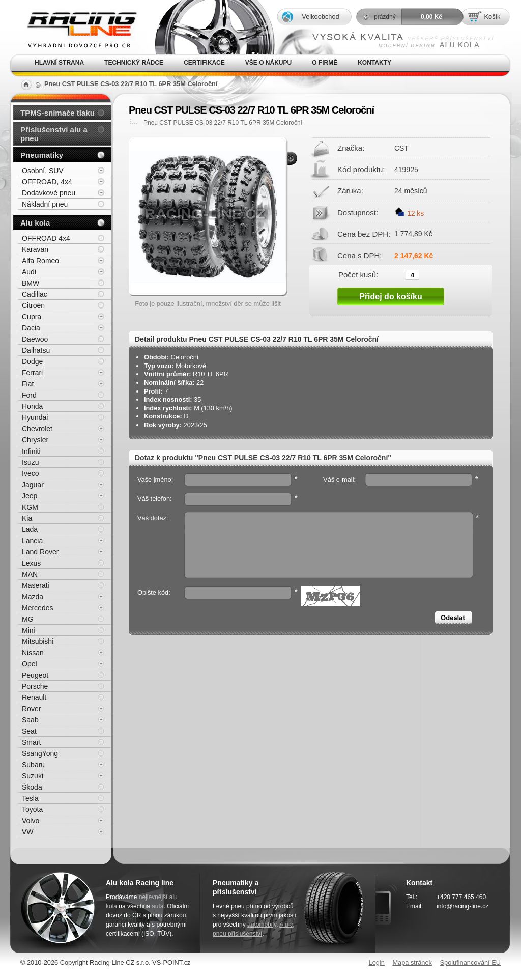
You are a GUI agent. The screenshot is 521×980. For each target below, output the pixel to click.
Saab (30, 720)
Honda (32, 406)
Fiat (28, 384)
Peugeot (35, 675)
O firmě (325, 63)
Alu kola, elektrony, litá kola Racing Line (75, 27)
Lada (30, 529)
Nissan (33, 653)
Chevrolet (37, 429)
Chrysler (35, 440)
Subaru (33, 765)
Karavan (35, 249)
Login (377, 962)
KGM (30, 507)
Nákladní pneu (45, 204)
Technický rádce (134, 63)
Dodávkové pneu (49, 193)
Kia (27, 518)
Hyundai (35, 417)
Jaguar (33, 485)
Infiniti (31, 451)
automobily (262, 925)
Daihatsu (36, 350)
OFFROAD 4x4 (46, 238)
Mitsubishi (38, 641)
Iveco (30, 473)
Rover (31, 709)
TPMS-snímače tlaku (57, 113)
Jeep (30, 496)
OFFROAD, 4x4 (47, 182)
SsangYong (40, 753)
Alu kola (35, 223)
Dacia (31, 328)
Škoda (32, 787)
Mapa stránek (412, 962)
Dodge (32, 361)
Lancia (32, 541)
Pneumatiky (42, 155)
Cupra (32, 317)
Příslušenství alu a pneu (54, 134)
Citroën (33, 305)
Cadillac (35, 294)
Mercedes (37, 608)
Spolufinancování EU (470, 962)
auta (157, 906)
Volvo (31, 821)
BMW (31, 283)
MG (28, 619)
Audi (29, 272)
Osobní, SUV (43, 171)
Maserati (36, 585)
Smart (31, 742)
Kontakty (374, 63)
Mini (28, 630)
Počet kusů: (358, 274)
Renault (34, 697)
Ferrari (32, 373)
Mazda (33, 597)
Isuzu (30, 462)
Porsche (35, 686)
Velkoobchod (320, 17)
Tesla (30, 798)
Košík (492, 17)
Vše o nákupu (268, 63)
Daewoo (35, 339)
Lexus (31, 563)
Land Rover (40, 552)
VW (28, 832)
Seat (29, 731)
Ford (29, 395)
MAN (30, 574)
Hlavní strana (59, 63)
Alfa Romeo (40, 261)
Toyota (32, 809)
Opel (30, 664)
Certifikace (204, 63)
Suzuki (33, 776)
